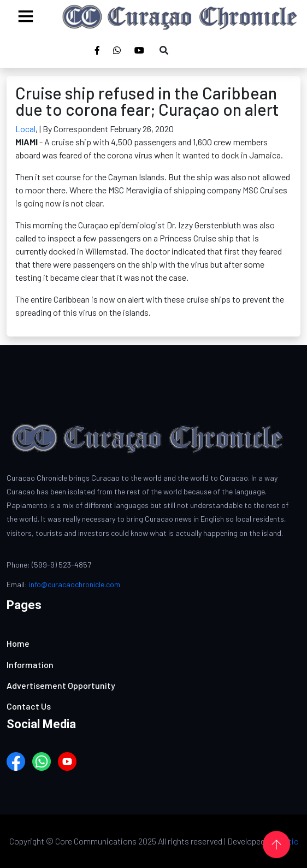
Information (30, 665)
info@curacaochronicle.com (75, 584)
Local (25, 129)
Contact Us (29, 706)
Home (18, 643)
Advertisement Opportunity (61, 685)
